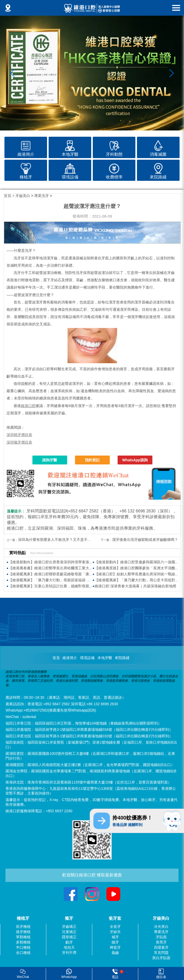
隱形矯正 (69, 937)
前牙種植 (23, 927)
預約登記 (92, 460)
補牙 (115, 937)
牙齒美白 (23, 196)
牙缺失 (115, 932)
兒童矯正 (69, 932)
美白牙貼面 (161, 958)
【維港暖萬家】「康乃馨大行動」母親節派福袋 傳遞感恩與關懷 (60, 580)
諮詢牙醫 (50, 460)
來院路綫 (122, 658)
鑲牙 (115, 942)
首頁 (56, 658)
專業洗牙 (42, 196)
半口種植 (23, 947)
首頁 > (10, 196)
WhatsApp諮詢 (135, 460)
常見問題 (161, 953)
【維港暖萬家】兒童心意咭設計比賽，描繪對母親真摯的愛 (56, 586)
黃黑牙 (161, 942)
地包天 (69, 947)
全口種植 (23, 953)
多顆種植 (23, 942)
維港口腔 (28, 406)
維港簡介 (70, 658)
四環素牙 (161, 947)
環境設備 (87, 658)
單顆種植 (23, 937)
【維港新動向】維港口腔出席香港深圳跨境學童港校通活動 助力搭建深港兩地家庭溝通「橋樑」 (86, 562)
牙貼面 (161, 937)
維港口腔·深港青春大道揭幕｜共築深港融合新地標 (135, 586)
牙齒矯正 (69, 927)
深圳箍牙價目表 (19, 442)
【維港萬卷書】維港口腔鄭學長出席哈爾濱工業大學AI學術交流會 (62, 568)
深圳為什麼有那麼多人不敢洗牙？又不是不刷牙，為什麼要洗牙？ (71, 540)
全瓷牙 (115, 927)
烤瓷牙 (115, 947)
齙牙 (69, 942)
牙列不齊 (69, 953)
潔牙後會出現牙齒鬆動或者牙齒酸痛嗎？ (145, 540)
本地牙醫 (105, 658)
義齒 (115, 953)
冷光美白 (161, 927)
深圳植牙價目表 (19, 435)
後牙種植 (23, 932)
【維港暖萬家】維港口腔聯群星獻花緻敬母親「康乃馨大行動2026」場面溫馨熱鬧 (75, 574)
